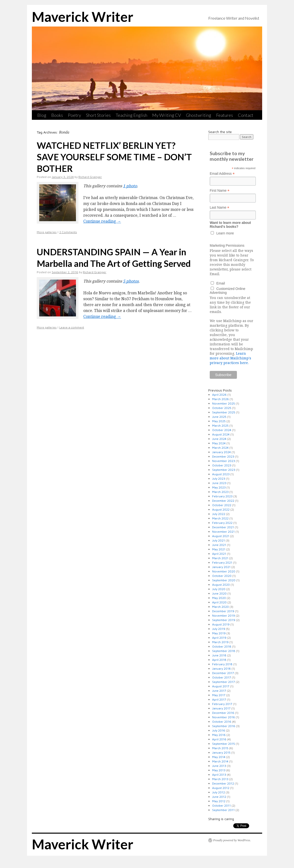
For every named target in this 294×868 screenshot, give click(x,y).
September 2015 (224, 744)
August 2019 (221, 624)
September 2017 (224, 682)
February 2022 (222, 523)
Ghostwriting (199, 115)
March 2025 (220, 426)
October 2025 (222, 408)
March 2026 (220, 399)
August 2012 (221, 788)
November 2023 (224, 461)
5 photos (131, 281)
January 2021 (221, 567)
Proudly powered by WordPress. (232, 840)
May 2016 (219, 735)
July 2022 (219, 514)
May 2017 (219, 695)
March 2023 (220, 492)
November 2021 (223, 532)
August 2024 (221, 434)
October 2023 (222, 465)
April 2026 (219, 395)
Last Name (220, 208)
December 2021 (223, 527)
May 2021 (219, 549)
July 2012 (219, 792)
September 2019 (224, 620)
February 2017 (222, 704)
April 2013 (219, 775)
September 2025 (224, 412)
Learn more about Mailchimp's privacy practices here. (230, 358)
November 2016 (224, 717)
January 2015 (221, 753)
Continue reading (102, 221)
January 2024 (221, 452)
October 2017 (222, 677)
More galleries (47, 232)
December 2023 (223, 456)
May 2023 (219, 487)
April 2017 (219, 699)
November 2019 (224, 616)
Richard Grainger (90, 177)
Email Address (222, 174)
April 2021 (219, 554)
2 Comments (68, 232)
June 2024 (219, 439)
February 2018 (222, 664)
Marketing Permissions (227, 245)
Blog (42, 115)
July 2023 (219, 479)
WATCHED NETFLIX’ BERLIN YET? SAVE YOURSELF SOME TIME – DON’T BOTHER (114, 157)
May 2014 (219, 757)
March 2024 (220, 448)
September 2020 (224, 580)
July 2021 (219, 540)
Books (57, 115)
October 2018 (222, 646)
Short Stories (98, 115)
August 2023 (221, 474)
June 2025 (219, 417)
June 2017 (219, 691)
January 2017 (221, 708)
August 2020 (221, 585)
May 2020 (219, 598)
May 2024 (219, 443)
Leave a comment (72, 327)
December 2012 (223, 783)
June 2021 (219, 545)
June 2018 (219, 655)
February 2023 (222, 496)
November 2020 (224, 571)
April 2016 (219, 739)
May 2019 (219, 633)
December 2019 (223, 611)
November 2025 (224, 403)
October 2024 (222, 430)
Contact (246, 115)
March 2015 (220, 748)
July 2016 (219, 730)
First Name (220, 191)
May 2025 (219, 421)
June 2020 (219, 593)
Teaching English (131, 115)
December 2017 (223, 673)
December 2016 (223, 713)
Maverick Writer (83, 17)
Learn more (225, 233)
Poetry (74, 115)
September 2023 (224, 470)
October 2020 (222, 576)
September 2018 (224, 651)
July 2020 (219, 589)
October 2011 (221, 806)
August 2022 (221, 509)
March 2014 (220, 761)
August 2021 (221, 536)
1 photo (130, 186)
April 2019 (219, 638)
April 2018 (219, 660)
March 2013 (220, 779)
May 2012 (219, 801)
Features (225, 115)
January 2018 (221, 669)
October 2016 (222, 722)
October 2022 (222, 505)
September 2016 (224, 726)
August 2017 (221, 686)
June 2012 (219, 797)
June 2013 (219, 766)
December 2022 (223, 501)
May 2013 (219, 770)
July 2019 (219, 629)
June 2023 (219, 483)
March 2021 (220, 558)
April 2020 (219, 602)
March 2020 (220, 607)
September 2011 (223, 810)
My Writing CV (167, 115)
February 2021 (222, 563)
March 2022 (220, 518)
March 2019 (220, 642)
